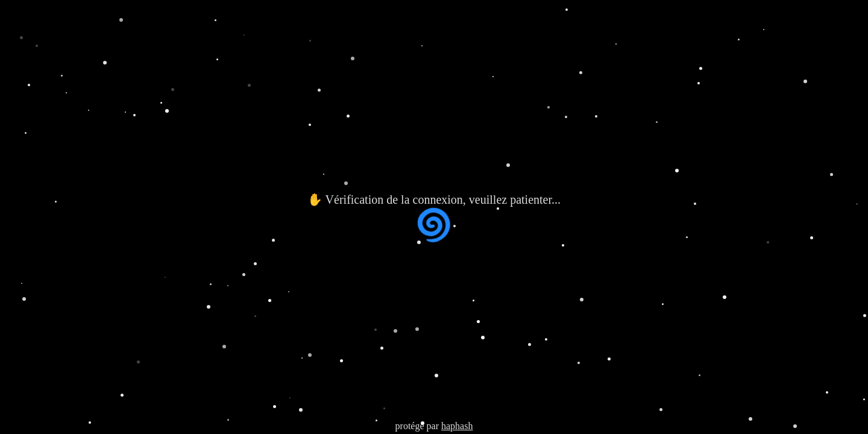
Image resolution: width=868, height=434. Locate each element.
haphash (457, 426)
